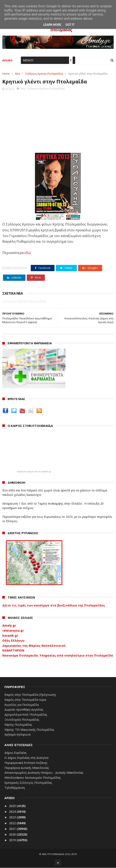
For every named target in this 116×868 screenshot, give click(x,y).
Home (6, 74)
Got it (70, 25)
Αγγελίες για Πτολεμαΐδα (22, 705)
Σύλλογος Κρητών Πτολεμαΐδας (44, 74)
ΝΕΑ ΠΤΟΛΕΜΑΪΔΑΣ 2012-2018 (59, 854)
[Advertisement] (58, 120)
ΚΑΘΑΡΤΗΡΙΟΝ (13, 651)
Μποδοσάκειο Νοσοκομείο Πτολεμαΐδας (33, 778)
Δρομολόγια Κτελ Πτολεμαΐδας (26, 715)
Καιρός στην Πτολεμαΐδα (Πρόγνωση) (30, 695)
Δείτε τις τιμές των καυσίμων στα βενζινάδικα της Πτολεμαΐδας (54, 606)
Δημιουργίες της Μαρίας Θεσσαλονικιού (34, 646)
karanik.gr (10, 636)
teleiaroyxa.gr (13, 631)
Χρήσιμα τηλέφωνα (17, 735)
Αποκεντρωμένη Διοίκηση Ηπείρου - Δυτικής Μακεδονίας (44, 773)
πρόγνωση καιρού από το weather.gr (34, 472)
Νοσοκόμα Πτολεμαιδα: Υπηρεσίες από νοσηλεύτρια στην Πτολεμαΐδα (58, 656)
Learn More (52, 25)
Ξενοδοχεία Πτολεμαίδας (22, 720)
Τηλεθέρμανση (15, 788)
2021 (13, 829)
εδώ (28, 253)
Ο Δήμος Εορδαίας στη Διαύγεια (26, 758)
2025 (13, 806)
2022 (13, 823)
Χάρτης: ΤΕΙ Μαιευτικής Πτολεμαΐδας (29, 730)
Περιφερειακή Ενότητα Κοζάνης (26, 763)
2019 (13, 840)
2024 (13, 812)
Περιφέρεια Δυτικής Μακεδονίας (27, 768)
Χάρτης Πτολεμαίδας (18, 725)
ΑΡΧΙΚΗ (7, 61)
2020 (13, 835)
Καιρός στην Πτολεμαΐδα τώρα (25, 700)
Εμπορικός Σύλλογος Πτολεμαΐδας (28, 783)
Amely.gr (9, 626)
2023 (13, 817)
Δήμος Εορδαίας (15, 753)
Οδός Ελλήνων (13, 641)
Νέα (18, 74)
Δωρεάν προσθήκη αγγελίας (24, 710)
